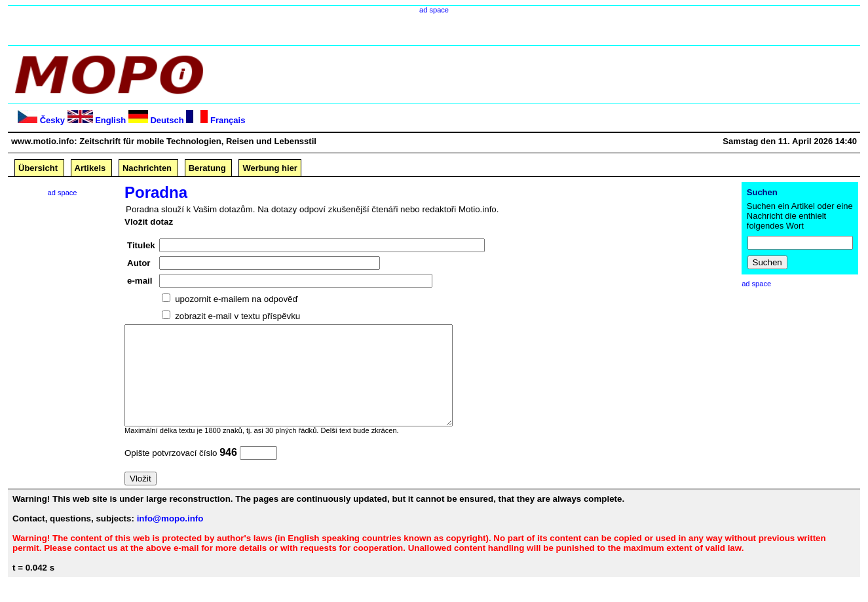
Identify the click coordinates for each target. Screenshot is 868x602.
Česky (52, 120)
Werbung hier (270, 168)
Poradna (156, 192)
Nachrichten (147, 168)
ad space (434, 10)
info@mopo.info (170, 538)
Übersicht (38, 168)
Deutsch (167, 120)
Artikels (90, 168)
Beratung (207, 168)
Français (228, 120)
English (110, 120)
